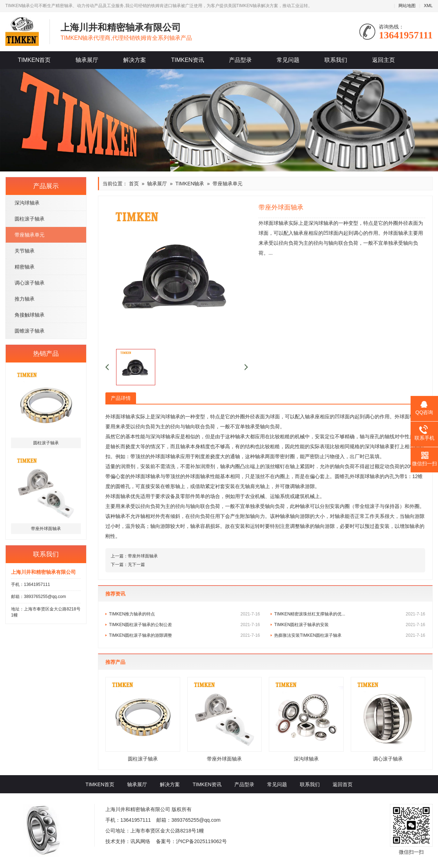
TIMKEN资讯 (187, 60)
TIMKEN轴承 (190, 184)
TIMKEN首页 (34, 60)
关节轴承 (25, 251)
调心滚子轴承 (30, 283)
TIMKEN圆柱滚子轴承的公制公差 (184, 625)
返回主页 (384, 60)
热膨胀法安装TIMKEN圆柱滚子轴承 (350, 635)
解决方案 (135, 60)
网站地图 (407, 6)
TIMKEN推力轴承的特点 (184, 614)
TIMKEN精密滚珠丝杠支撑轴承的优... (350, 614)
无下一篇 (136, 565)
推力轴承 (25, 299)
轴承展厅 (87, 60)
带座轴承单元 (30, 235)
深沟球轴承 (27, 203)
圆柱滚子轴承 (30, 219)
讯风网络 (140, 841)
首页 (134, 184)
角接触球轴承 (30, 315)
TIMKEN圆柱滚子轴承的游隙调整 (184, 635)
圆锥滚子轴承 (30, 331)
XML (428, 6)
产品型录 (240, 60)
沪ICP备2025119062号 (201, 841)
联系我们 (336, 60)
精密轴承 (25, 267)
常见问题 (288, 60)
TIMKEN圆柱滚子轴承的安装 (350, 625)
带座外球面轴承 (143, 556)
